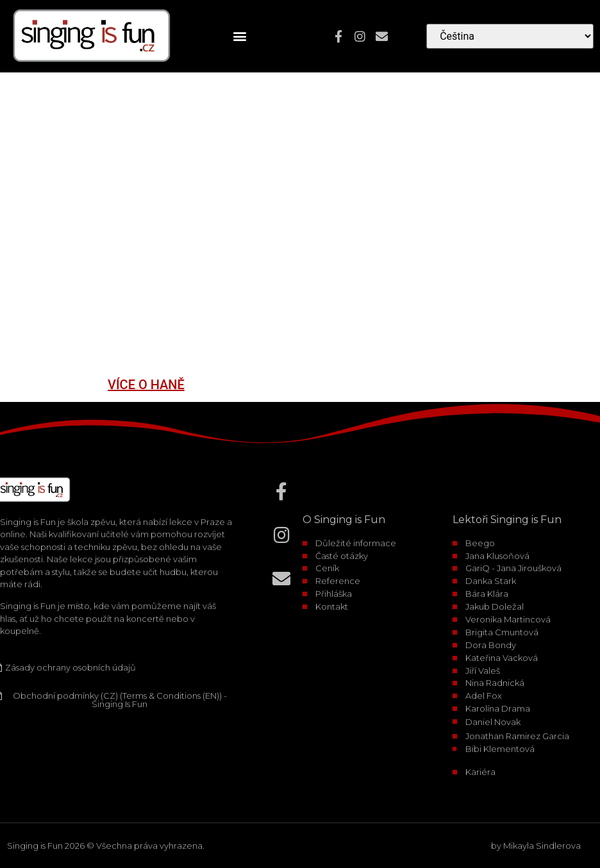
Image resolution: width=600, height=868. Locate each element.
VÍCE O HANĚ (146, 385)
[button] (240, 36)
